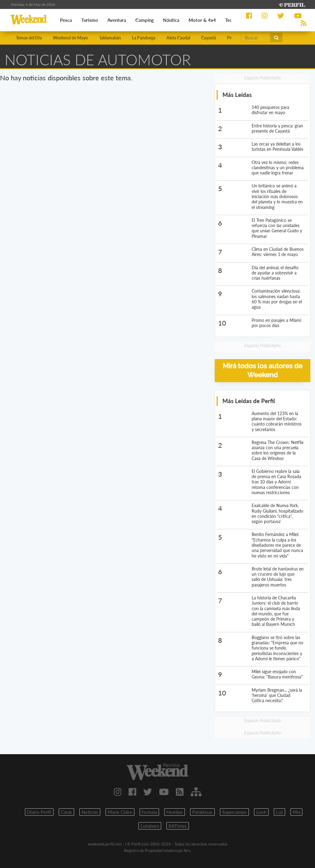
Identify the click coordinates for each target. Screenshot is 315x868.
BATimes (178, 826)
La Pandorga (144, 38)
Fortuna (149, 812)
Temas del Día (29, 38)
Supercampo (234, 812)
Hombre (175, 812)
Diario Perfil (39, 812)
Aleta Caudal (178, 38)
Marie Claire (120, 812)
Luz (279, 812)
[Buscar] (256, 38)
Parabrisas (202, 812)
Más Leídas (237, 95)
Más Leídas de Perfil (249, 401)
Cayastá (209, 38)
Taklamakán (110, 38)
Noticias (90, 812)
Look (261, 812)
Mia (296, 812)
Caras (66, 812)
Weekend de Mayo (70, 38)
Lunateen (150, 826)
